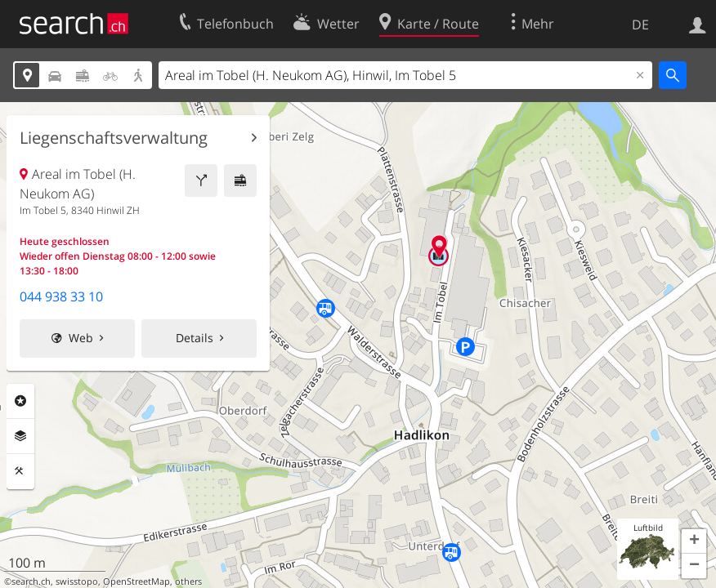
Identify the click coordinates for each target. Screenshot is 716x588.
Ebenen (20, 436)
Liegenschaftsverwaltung (114, 138)
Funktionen (20, 471)
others (188, 581)
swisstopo (77, 581)
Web (81, 338)
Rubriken (20, 401)
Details (195, 338)
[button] (694, 541)
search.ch (31, 581)
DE (640, 24)
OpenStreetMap (136, 581)
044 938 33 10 (61, 296)
